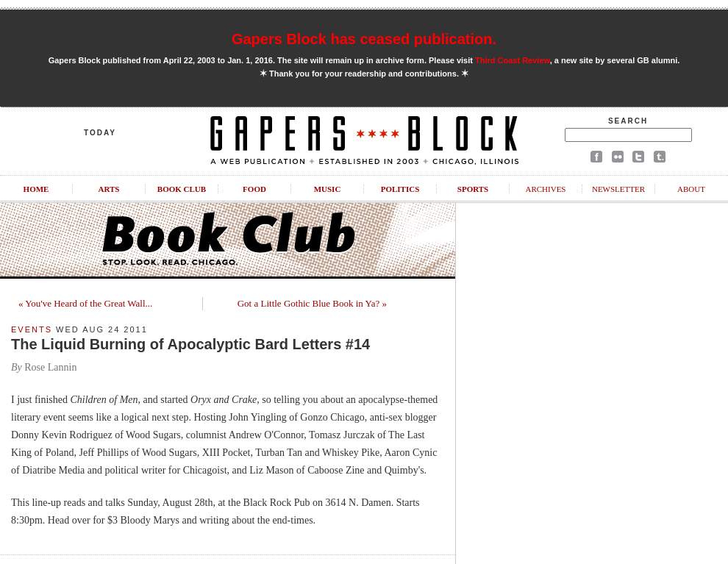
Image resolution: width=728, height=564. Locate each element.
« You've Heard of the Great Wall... (85, 303)
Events (32, 329)
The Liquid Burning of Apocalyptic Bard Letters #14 (190, 344)
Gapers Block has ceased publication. (364, 39)
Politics (400, 189)
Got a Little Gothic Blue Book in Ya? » (312, 303)
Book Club (182, 189)
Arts (109, 189)
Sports (473, 189)
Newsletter (618, 189)
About (691, 189)
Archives (545, 189)
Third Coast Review (513, 60)
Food (254, 189)
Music (328, 189)
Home (36, 189)
